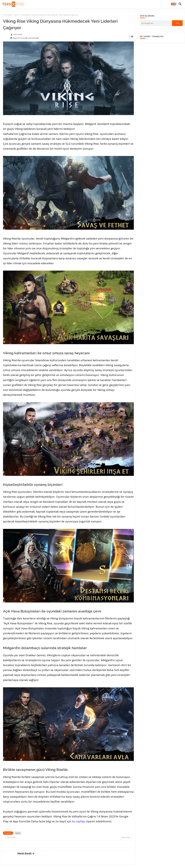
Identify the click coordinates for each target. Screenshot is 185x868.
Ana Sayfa (7, 15)
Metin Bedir (25, 853)
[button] (174, 4)
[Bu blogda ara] (156, 23)
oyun (16, 15)
